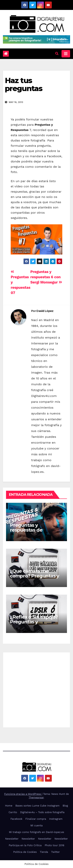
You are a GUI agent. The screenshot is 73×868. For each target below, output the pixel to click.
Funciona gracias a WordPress (23, 794)
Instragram (56, 819)
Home (9, 806)
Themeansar (36, 797)
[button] (57, 54)
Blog (65, 806)
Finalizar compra (36, 819)
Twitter (55, 852)
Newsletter (12, 839)
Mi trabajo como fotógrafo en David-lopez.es (36, 832)
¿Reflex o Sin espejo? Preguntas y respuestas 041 (34, 622)
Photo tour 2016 (55, 845)
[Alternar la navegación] (66, 54)
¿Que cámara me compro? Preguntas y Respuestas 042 (34, 576)
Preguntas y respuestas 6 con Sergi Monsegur (46, 277)
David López (45, 311)
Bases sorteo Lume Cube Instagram (37, 806)
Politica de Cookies (25, 852)
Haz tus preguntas (24, 85)
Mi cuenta (36, 825)
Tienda (44, 852)
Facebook (16, 819)
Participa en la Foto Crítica (25, 845)
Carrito (13, 812)
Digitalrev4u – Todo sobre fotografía (42, 812)
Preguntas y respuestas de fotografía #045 (28, 530)
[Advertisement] (36, 689)
